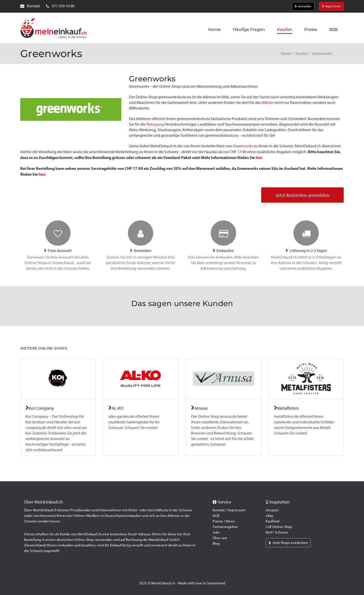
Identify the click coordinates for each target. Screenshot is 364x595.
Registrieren (331, 6)
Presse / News (224, 521)
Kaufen (302, 53)
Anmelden (303, 6)
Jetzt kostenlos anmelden (302, 195)
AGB (216, 516)
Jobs (216, 532)
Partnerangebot (225, 527)
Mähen (268, 102)
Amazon (272, 510)
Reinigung (155, 124)
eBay (269, 516)
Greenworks (243, 146)
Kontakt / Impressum (229, 510)
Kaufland (272, 521)
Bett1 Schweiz (277, 532)
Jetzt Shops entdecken (288, 543)
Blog (216, 543)
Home (286, 53)
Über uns (220, 538)
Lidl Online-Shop (279, 527)
